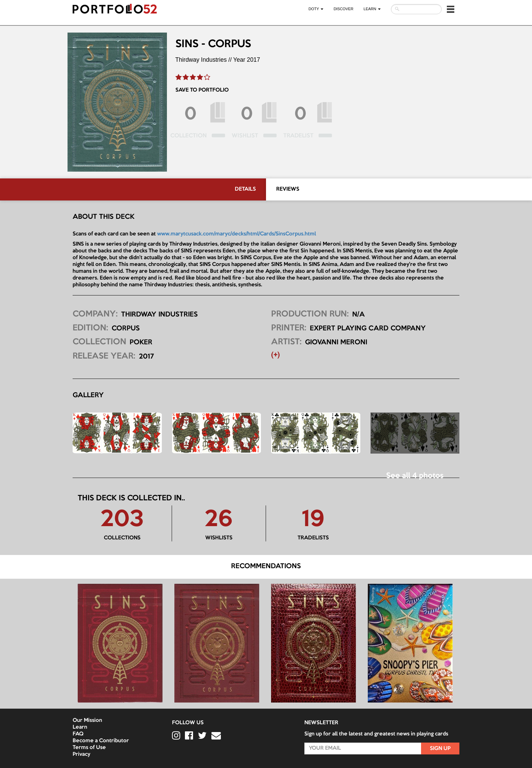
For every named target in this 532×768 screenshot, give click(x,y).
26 (219, 520)
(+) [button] (275, 355)
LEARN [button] (372, 9)
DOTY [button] (316, 9)
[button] (451, 9)
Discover (343, 9)
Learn (80, 727)
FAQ (78, 734)
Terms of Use (89, 748)
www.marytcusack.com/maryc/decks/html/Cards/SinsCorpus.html (236, 234)
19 (313, 520)
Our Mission (87, 721)
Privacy (81, 754)
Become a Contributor (101, 741)
